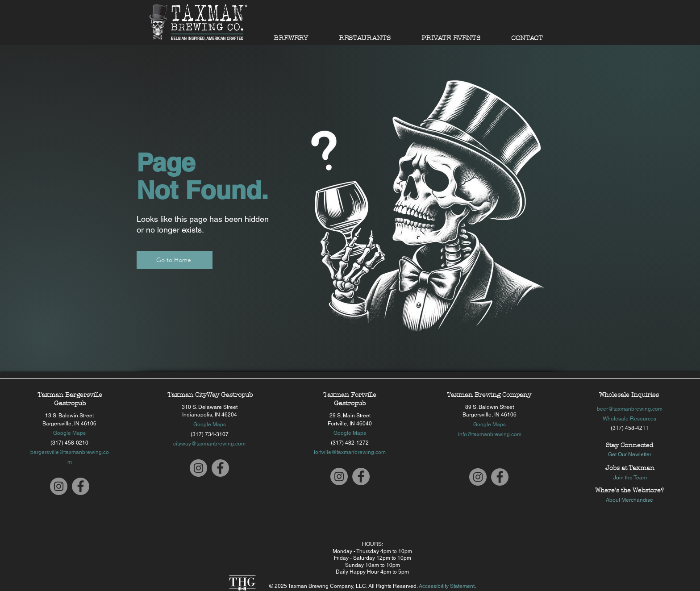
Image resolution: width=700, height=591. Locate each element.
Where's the (614, 490)
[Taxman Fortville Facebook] (361, 477)
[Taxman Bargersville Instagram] (59, 486)
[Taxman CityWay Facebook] (220, 468)
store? (655, 490)
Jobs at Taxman (630, 468)
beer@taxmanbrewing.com (630, 409)
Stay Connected (629, 445)
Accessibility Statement (447, 586)
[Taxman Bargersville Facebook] (81, 486)
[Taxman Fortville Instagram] (339, 477)
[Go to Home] (175, 260)
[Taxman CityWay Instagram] (198, 468)
